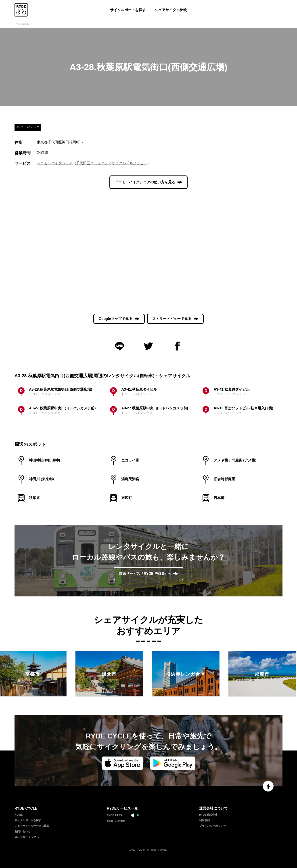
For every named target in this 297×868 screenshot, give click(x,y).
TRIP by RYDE (116, 821)
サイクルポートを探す (128, 10)
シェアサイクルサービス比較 (32, 826)
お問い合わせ (23, 831)
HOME (19, 815)
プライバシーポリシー (213, 826)
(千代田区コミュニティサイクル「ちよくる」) (112, 163)
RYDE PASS (114, 815)
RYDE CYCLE (22, 24)
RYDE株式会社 (208, 815)
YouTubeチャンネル (27, 837)
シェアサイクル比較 (171, 10)
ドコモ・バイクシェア (55, 163)
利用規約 (205, 820)
